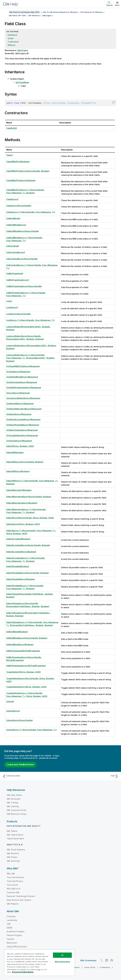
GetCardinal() (13, 246)
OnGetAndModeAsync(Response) (22, 377)
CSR (9, 924)
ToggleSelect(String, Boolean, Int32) (23, 672)
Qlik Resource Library (17, 814)
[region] (39, 963)
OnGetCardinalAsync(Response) (22, 382)
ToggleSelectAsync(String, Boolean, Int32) (26, 687)
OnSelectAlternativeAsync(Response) (24, 409)
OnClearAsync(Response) (18, 372)
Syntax (11, 38)
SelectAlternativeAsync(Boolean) (22, 503)
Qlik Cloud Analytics (16, 850)
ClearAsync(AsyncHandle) (19, 206)
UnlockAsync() (13, 711)
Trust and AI (12, 885)
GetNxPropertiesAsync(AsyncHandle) (24, 286)
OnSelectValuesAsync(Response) (22, 430)
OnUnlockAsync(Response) (19, 441)
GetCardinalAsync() (16, 252)
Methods (11, 45)
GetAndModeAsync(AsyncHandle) (22, 231)
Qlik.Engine (47, 15)
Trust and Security (15, 877)
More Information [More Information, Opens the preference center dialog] (62, 962)
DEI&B (9, 928)
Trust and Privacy (15, 881)
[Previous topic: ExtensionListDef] (31, 776)
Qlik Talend (12, 831)
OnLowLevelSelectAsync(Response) (23, 398)
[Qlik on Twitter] (102, 960)
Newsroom (12, 943)
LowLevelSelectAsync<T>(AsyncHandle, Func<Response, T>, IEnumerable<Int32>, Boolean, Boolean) (31, 358)
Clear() (9, 155)
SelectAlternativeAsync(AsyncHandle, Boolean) (29, 497)
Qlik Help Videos (15, 795)
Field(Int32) (12, 128)
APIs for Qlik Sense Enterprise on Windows (60, 12)
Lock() (9, 301)
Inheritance (12, 35)
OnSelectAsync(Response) (19, 414)
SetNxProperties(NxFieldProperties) (23, 651)
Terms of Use (90, 967)
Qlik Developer (14, 799)
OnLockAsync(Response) (18, 393)
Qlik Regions (13, 904)
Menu (117, 5)
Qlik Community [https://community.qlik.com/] (88, 960)
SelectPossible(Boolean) (18, 566)
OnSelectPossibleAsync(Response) (23, 425)
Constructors (13, 42)
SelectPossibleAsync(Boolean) (21, 579)
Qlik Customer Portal (16, 810)
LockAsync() (12, 307)
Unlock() (10, 701)
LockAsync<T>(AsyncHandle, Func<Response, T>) (30, 320)
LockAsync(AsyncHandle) (18, 314)
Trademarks (105, 967)
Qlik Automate (13, 861)
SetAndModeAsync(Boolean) (20, 644)
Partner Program (14, 935)
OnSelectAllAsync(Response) (20, 404)
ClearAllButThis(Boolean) (18, 162)
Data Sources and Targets (19, 900)
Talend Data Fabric (15, 839)
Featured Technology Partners (21, 896)
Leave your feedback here (20, 764)
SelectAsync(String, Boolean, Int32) (23, 524)
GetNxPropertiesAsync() (18, 280)
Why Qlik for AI (14, 889)
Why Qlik (11, 874)
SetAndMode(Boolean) (17, 632)
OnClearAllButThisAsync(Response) (23, 366)
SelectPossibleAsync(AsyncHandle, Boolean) (27, 573)
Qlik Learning (13, 806)
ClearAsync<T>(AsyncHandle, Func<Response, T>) (31, 212)
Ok (62, 955)
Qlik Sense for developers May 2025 (24, 12)
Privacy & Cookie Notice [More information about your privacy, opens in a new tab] (23, 972)
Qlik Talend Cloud (15, 835)
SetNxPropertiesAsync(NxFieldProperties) (26, 666)
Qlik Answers (13, 853)
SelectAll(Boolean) (15, 452)
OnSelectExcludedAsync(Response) (23, 419)
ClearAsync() (12, 199)
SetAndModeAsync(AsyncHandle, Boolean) (27, 638)
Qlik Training (12, 803)
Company (11, 916)
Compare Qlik (13, 892)
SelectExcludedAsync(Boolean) (21, 552)
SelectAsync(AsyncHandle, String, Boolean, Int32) (30, 518)
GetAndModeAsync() (16, 225)
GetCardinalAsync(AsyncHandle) (22, 259)
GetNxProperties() (15, 273)
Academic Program (16, 931)
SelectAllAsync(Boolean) (18, 471)
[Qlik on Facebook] (112, 960)
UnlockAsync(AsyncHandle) (19, 720)
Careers (10, 939)
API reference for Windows (91, 12)
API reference (34, 15)
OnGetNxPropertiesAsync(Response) (24, 388)
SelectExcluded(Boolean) (18, 539)
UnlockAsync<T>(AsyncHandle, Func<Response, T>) (31, 730)
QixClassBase (22, 82)
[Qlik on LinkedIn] (107, 960)
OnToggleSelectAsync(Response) (22, 435)
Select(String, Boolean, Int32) (20, 446)
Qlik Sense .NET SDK (17, 15)
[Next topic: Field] (90, 776)
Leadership (12, 920)
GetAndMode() (13, 218)
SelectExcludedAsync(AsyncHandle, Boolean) (28, 545)
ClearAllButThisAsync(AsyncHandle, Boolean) (28, 171)
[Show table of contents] (5, 12)
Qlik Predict (12, 857)
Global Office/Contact (17, 947)
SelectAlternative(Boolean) (19, 490)
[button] (114, 102)
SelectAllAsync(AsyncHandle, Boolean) (25, 462)
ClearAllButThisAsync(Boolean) (21, 180)
